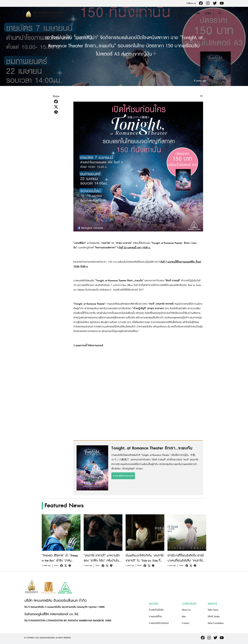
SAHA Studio (214, 617)
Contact (186, 623)
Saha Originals (142, 13)
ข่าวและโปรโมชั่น (156, 610)
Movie (122, 13)
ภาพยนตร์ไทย (155, 617)
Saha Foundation (216, 623)
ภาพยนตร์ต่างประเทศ (159, 623)
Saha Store (192, 13)
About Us (186, 610)
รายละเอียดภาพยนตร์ (123, 476)
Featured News (169, 13)
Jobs (208, 13)
